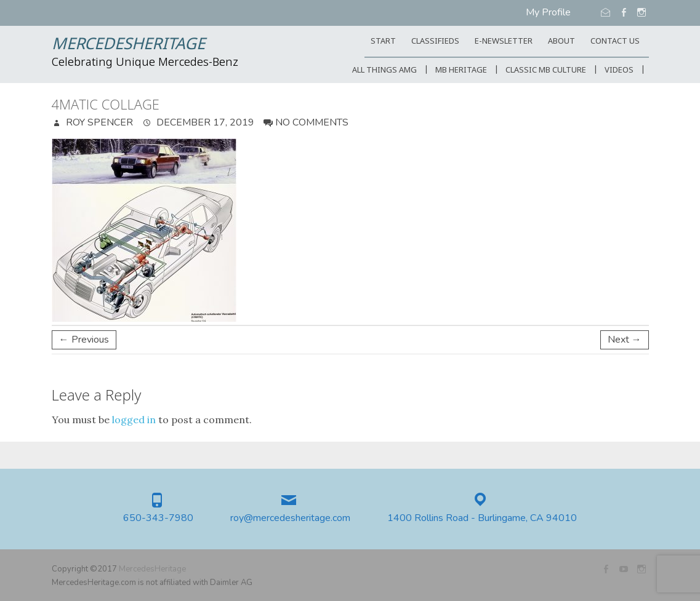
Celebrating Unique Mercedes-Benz (145, 63)
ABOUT (561, 42)
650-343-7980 (158, 518)
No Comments (312, 122)
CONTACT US (615, 42)
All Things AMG (384, 70)
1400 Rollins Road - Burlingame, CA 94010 (482, 518)
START (383, 42)
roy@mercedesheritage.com (290, 518)
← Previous (84, 340)
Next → (625, 340)
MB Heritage (461, 70)
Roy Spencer (98, 122)
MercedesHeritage (128, 45)
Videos (619, 70)
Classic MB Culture (546, 70)
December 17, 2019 (204, 122)
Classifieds (435, 42)
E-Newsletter (504, 42)
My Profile (548, 12)
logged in (134, 420)
